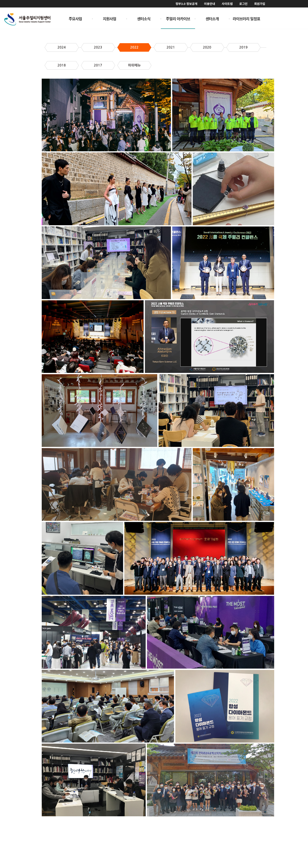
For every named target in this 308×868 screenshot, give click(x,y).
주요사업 (75, 19)
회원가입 (260, 4)
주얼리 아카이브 (178, 19)
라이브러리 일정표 (247, 19)
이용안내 (210, 4)
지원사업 (110, 19)
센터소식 (144, 19)
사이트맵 (227, 4)
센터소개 (212, 19)
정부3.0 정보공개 (186, 4)
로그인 (244, 4)
